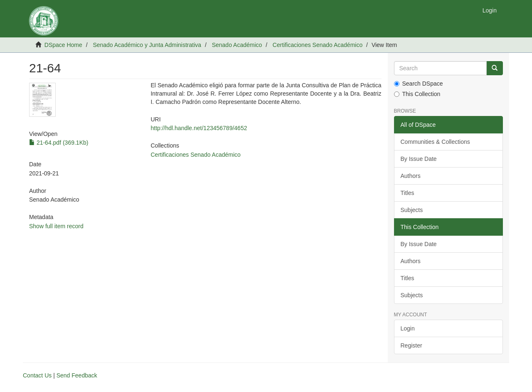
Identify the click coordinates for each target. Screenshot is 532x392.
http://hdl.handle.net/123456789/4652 (199, 128)
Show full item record (56, 226)
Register (411, 345)
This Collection (417, 94)
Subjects (412, 210)
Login (408, 328)
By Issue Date (419, 159)
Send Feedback (77, 375)
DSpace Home (63, 45)
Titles (408, 193)
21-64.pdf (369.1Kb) (59, 143)
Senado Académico (237, 45)
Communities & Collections (435, 142)
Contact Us (37, 375)
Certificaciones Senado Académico (318, 45)
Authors (411, 176)
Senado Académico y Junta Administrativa (147, 45)
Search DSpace (419, 84)
